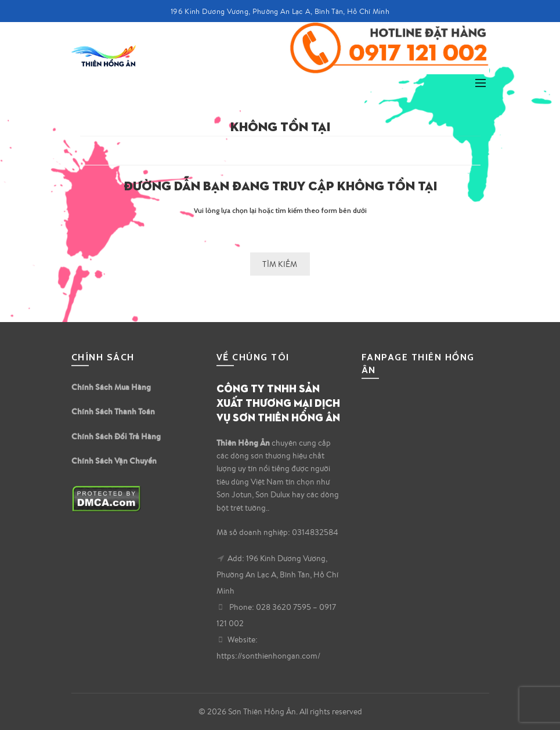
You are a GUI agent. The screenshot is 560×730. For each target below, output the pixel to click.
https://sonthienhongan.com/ (268, 656)
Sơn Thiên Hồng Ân (262, 711)
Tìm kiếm (280, 264)
